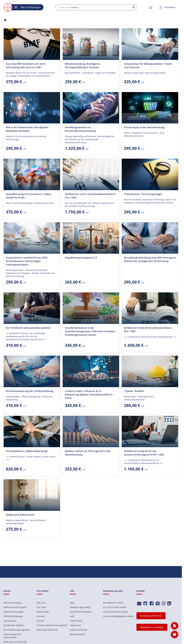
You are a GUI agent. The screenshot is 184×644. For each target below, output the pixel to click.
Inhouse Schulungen (14, 612)
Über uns (41, 603)
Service (7, 591)
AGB (72, 616)
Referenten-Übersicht (47, 630)
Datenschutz (76, 621)
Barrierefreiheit (78, 634)
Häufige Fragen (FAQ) (80, 607)
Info (72, 591)
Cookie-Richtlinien (79, 630)
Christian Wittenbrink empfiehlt (52, 625)
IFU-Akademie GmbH (113, 603)
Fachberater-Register (14, 625)
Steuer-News (43, 612)
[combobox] (96, 7)
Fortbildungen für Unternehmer (12, 636)
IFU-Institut (43, 591)
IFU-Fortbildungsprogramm (17, 630)
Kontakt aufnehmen (151, 616)
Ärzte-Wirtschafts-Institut (115, 612)
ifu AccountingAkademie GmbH (118, 616)
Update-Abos (10, 621)
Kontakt (40, 621)
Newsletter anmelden (152, 627)
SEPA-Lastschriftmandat (15, 642)
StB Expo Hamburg (13, 603)
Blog (72, 603)
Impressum (75, 625)
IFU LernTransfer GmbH (115, 607)
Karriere (41, 616)
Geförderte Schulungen (15, 607)
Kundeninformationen (81, 612)
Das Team (41, 607)
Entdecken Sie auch (113, 591)
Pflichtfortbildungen (13, 616)
